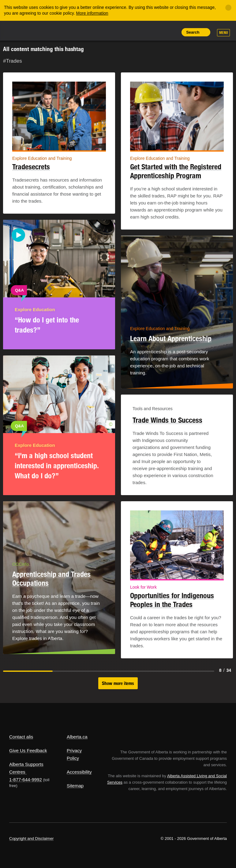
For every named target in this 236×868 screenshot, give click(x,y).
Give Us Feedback (28, 750)
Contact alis (21, 737)
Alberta (21, 30)
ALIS (50, 30)
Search (193, 32)
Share (130, 32)
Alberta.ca (77, 737)
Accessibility (79, 772)
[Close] (228, 8)
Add (144, 32)
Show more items (118, 683)
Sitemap (75, 786)
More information (92, 13)
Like (158, 32)
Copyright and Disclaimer (31, 839)
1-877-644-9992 (26, 780)
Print (172, 32)
